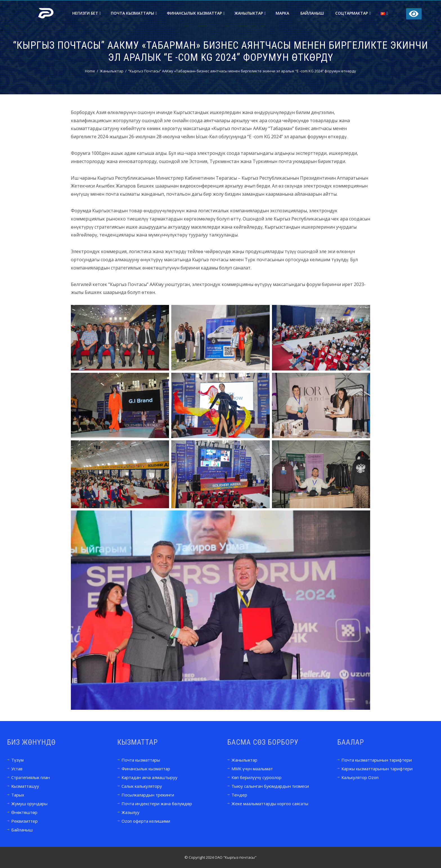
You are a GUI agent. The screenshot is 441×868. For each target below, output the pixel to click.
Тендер (239, 795)
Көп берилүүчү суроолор (256, 777)
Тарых (18, 795)
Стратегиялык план (31, 777)
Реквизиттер (24, 821)
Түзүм (17, 760)
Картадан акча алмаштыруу (149, 777)
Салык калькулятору (142, 786)
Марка (282, 13)
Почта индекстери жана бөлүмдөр (157, 804)
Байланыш (312, 13)
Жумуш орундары (29, 804)
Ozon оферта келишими (146, 821)
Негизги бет (87, 13)
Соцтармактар (353, 13)
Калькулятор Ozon (360, 777)
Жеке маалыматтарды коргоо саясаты (270, 804)
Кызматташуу (25, 786)
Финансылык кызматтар (196, 13)
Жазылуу (130, 812)
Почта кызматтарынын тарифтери (377, 760)
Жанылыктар (250, 13)
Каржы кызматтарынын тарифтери (377, 769)
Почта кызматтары (134, 13)
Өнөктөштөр (24, 812)
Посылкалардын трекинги (148, 795)
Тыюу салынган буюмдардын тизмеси (270, 786)
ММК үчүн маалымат (252, 769)
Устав (17, 769)
